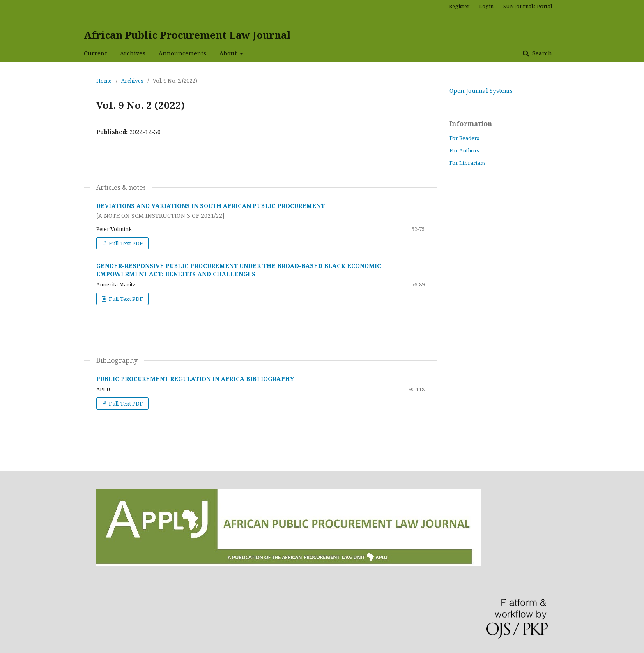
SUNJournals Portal (528, 6)
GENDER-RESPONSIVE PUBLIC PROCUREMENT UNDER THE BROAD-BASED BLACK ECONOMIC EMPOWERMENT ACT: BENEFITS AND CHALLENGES (239, 270)
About (229, 53)
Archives (133, 53)
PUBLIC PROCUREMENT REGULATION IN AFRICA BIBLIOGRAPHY (195, 379)
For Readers (464, 138)
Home (104, 81)
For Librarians (468, 163)
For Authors (464, 150)
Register (459, 6)
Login (486, 6)
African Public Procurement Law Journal (187, 35)
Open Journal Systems (481, 91)
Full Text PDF (125, 243)
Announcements (182, 53)
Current (95, 53)
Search (541, 53)
